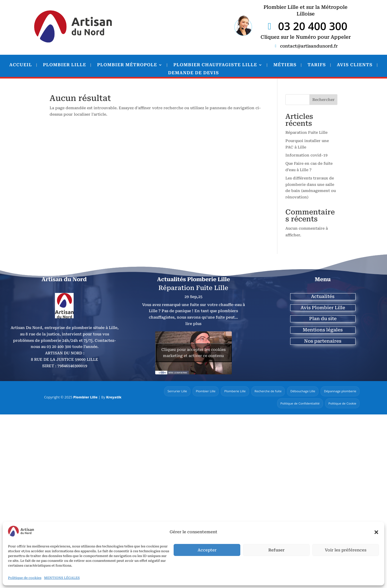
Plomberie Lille (231, 391)
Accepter (207, 550)
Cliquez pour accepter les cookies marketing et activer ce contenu (193, 353)
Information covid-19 (306, 155)
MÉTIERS (285, 65)
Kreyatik (114, 397)
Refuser (276, 550)
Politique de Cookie (342, 403)
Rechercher (324, 100)
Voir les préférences (346, 550)
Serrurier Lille (172, 391)
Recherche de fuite (266, 391)
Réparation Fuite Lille (306, 132)
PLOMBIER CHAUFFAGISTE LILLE (215, 65)
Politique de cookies (25, 578)
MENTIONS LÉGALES (62, 578)
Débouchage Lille (301, 391)
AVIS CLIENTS (355, 65)
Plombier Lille (85, 397)
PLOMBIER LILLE (65, 65)
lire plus (193, 324)
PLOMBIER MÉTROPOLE (127, 65)
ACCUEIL (21, 65)
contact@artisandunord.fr (309, 46)
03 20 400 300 (313, 26)
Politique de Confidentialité (298, 403)
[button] (376, 532)
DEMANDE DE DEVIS (193, 73)
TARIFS (317, 65)
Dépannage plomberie (340, 391)
